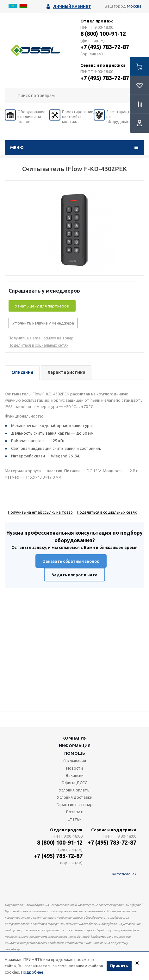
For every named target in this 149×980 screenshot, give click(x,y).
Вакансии (75, 775)
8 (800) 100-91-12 (103, 34)
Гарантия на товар (75, 804)
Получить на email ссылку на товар (41, 338)
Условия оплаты (75, 790)
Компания (74, 738)
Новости (74, 768)
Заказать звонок (124, 874)
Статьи (74, 819)
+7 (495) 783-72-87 (105, 47)
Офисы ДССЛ (74, 783)
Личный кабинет (72, 6)
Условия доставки (75, 797)
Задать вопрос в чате (74, 575)
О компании (75, 761)
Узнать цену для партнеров (42, 306)
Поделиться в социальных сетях (38, 345)
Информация (75, 746)
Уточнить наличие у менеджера (43, 323)
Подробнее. (33, 972)
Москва (134, 6)
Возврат (74, 812)
